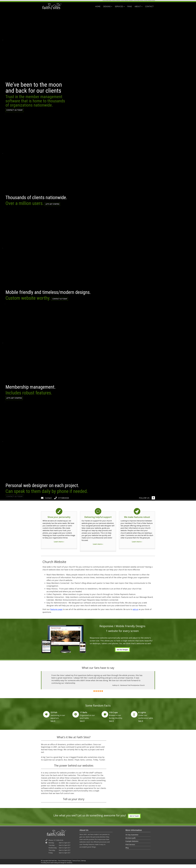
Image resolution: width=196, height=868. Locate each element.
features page (56, 613)
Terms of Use (76, 864)
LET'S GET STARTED (55, 205)
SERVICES (120, 6)
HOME (98, 6)
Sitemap (83, 864)
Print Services (130, 848)
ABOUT (138, 6)
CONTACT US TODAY (16, 111)
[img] (153, 502)
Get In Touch (134, 820)
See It (53, 724)
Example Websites (132, 845)
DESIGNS (108, 6)
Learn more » (59, 545)
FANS (130, 6)
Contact (46, 502)
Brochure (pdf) (130, 842)
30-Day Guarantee (132, 838)
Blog (127, 851)
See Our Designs (122, 653)
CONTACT (149, 6)
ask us (135, 613)
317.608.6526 (62, 502)
